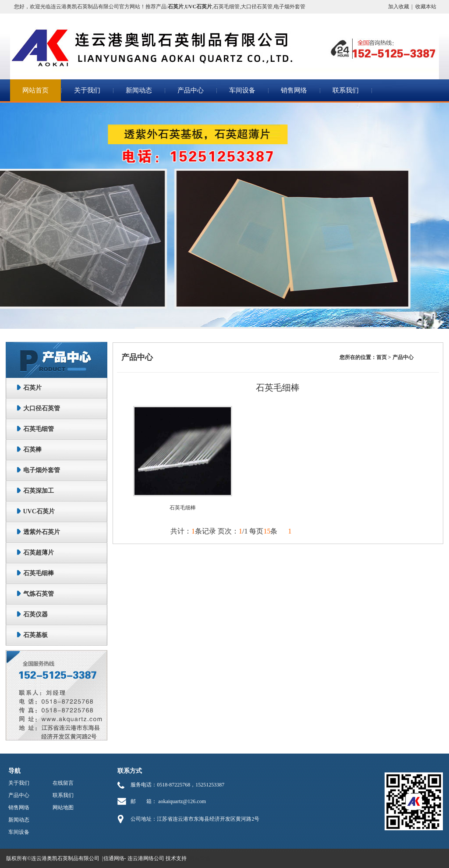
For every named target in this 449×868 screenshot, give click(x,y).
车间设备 (242, 90)
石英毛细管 (226, 7)
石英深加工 (39, 491)
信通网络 (114, 858)
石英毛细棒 (39, 573)
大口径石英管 (257, 7)
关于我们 (87, 90)
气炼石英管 (39, 594)
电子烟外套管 (290, 7)
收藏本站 (426, 7)
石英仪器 (35, 614)
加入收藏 (399, 7)
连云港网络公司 (146, 858)
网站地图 (63, 808)
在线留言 (63, 783)
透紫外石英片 (42, 532)
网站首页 (35, 90)
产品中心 (191, 90)
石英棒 (32, 450)
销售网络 (294, 90)
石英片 (32, 388)
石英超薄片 (39, 553)
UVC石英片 (39, 511)
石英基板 (35, 635)
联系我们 (346, 90)
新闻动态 (139, 90)
